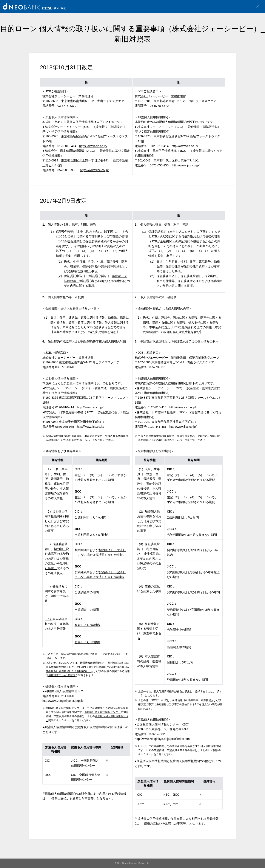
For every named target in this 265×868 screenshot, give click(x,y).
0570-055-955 (67, 170)
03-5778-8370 (65, 367)
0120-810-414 (67, 146)
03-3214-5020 (65, 696)
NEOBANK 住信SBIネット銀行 (35, 6)
